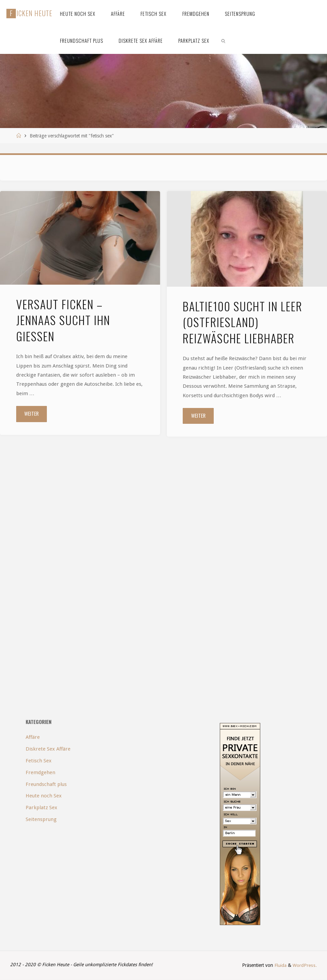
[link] (224, 40)
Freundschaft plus (46, 784)
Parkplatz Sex (41, 808)
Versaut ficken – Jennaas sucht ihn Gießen (63, 320)
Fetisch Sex (39, 761)
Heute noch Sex (44, 796)
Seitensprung (41, 819)
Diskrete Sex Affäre (48, 749)
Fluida (280, 966)
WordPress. (305, 966)
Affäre (33, 737)
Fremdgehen (40, 772)
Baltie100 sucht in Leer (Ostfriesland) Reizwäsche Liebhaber (243, 322)
